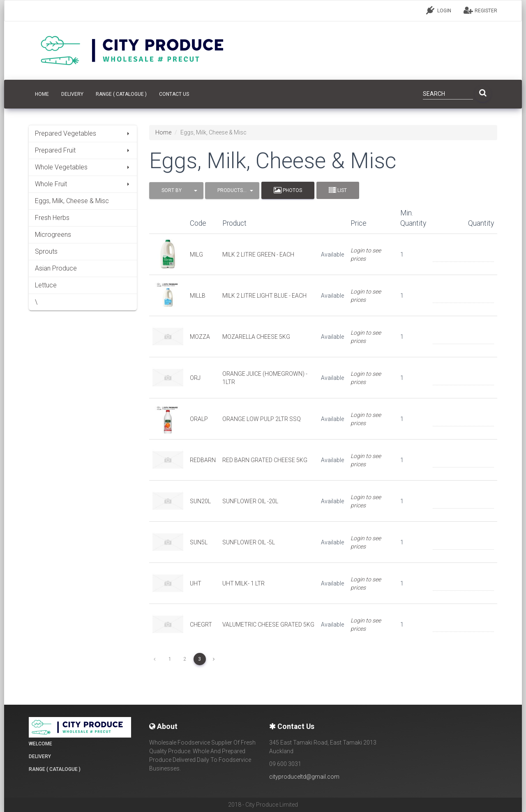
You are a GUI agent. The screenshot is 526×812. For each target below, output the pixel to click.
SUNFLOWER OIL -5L (249, 542)
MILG (196, 254)
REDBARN (203, 460)
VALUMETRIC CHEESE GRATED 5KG (268, 625)
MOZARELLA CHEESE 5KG (256, 337)
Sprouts (46, 251)
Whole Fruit (83, 184)
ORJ (195, 378)
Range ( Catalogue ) (121, 94)
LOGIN (439, 10)
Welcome (40, 744)
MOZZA (200, 337)
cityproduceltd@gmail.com (304, 777)
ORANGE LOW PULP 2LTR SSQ (262, 419)
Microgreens (53, 235)
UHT (196, 583)
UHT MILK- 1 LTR (243, 583)
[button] (176, 191)
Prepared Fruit (83, 150)
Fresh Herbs (52, 218)
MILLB (198, 296)
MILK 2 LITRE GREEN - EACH (258, 254)
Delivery (72, 94)
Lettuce (46, 285)
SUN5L (199, 542)
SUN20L (200, 501)
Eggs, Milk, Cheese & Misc (72, 201)
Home (163, 132)
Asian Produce (56, 268)
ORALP (199, 419)
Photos (288, 190)
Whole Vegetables (83, 167)
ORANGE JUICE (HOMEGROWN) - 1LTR (265, 378)
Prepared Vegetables (83, 133)
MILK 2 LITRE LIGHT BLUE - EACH (264, 296)
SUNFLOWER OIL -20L (250, 501)
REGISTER (480, 10)
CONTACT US (174, 94)
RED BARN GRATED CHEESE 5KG (265, 460)
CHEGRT (201, 625)
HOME (42, 94)
